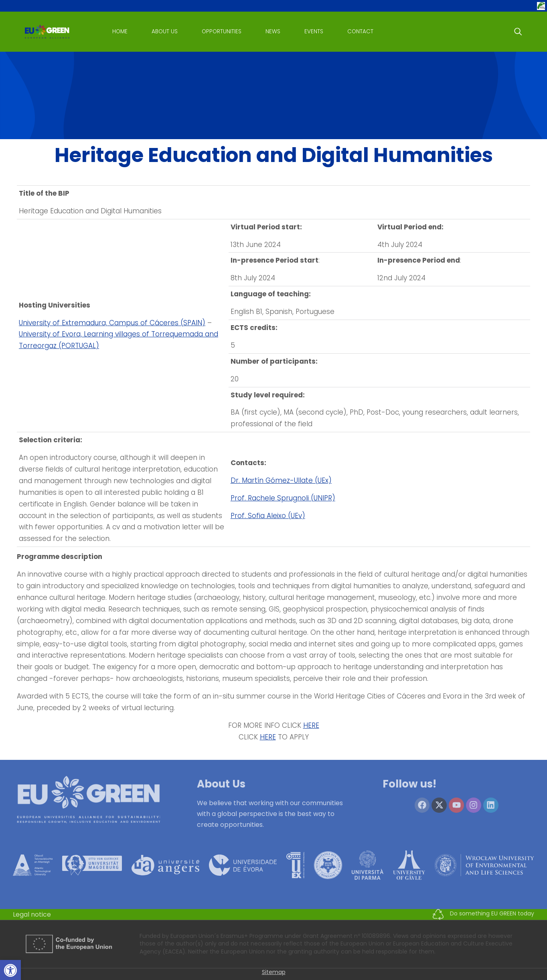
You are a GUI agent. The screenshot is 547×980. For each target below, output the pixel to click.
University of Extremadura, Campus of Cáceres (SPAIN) (112, 323)
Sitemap (274, 972)
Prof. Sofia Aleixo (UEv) (268, 516)
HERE (311, 725)
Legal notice (32, 914)
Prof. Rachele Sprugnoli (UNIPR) (283, 498)
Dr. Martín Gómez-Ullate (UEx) (281, 480)
